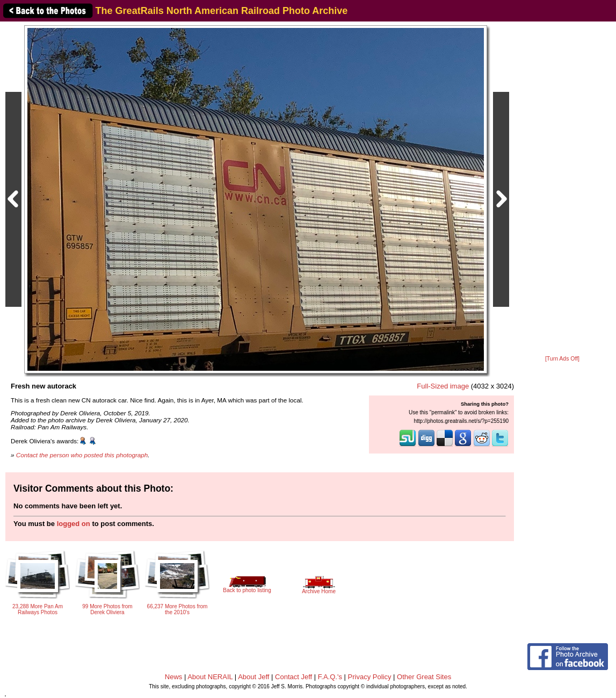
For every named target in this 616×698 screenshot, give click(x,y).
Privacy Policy (370, 677)
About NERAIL (210, 677)
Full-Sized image (443, 386)
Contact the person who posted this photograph (82, 455)
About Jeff (253, 677)
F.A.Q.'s (330, 677)
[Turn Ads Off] (562, 359)
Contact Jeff (293, 677)
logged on (74, 524)
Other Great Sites (424, 677)
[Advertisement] (562, 189)
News (174, 677)
